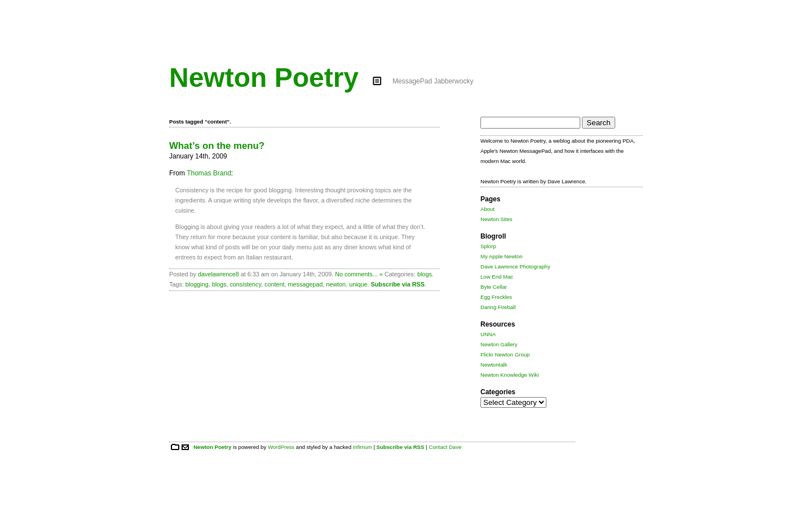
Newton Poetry (264, 78)
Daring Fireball (498, 307)
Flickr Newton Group (505, 354)
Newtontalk (494, 365)
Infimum (363, 447)
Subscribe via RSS (398, 284)
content (274, 284)
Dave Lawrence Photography (515, 266)
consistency (245, 284)
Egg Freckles (496, 297)
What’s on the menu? (217, 146)
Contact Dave (445, 447)
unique (358, 284)
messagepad (305, 284)
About (487, 209)
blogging (197, 284)
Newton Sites (497, 219)
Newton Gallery (499, 344)
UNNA (488, 334)
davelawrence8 (219, 274)
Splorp (488, 246)
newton (336, 284)
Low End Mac (497, 277)
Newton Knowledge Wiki (509, 375)
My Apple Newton (502, 256)
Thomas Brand (209, 173)
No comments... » (359, 274)
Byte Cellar (494, 287)
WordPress (281, 447)
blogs (425, 274)
